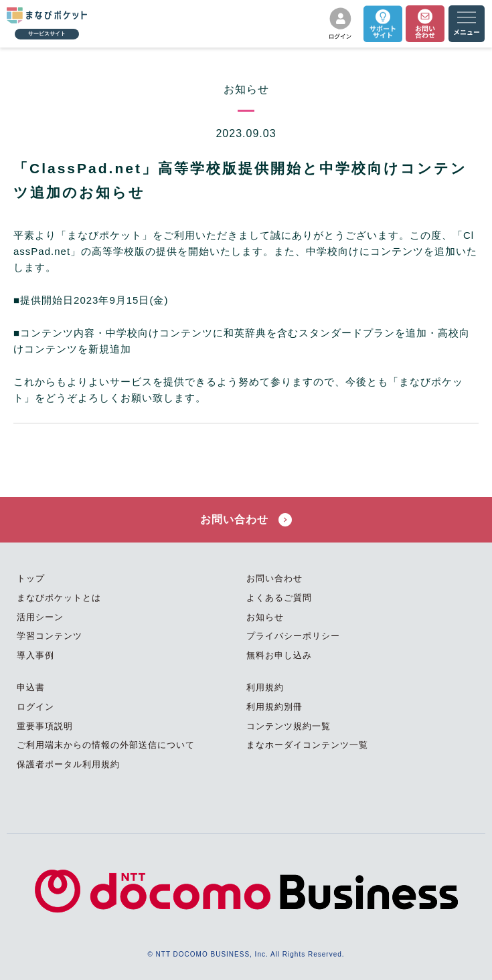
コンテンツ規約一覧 (289, 726)
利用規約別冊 (274, 707)
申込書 (31, 687)
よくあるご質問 (279, 598)
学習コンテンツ (50, 636)
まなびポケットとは (59, 598)
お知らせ (265, 617)
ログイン (35, 707)
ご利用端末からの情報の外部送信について (106, 745)
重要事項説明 (45, 726)
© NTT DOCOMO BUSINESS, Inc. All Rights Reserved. (246, 954)
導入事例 (35, 655)
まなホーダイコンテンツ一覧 (307, 745)
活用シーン (40, 617)
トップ (31, 578)
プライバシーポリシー (293, 636)
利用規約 (265, 687)
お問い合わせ (246, 520)
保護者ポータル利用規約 (68, 764)
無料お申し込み (279, 655)
